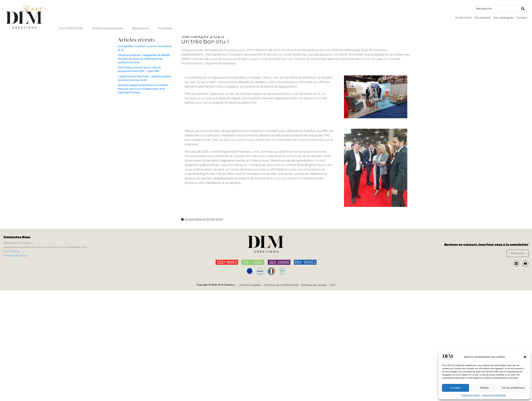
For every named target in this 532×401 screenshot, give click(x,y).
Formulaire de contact (15, 256)
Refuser (484, 388)
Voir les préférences (513, 388)
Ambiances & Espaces (108, 28)
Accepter (456, 388)
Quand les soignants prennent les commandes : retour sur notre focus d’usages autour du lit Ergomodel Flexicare (143, 89)
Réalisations (141, 28)
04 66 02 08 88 (11, 252)
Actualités (165, 28)
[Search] (523, 9)
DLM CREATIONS (71, 28)
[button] (525, 357)
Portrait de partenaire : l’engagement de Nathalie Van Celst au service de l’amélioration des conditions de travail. (144, 59)
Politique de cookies (471, 395)
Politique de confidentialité (494, 395)
